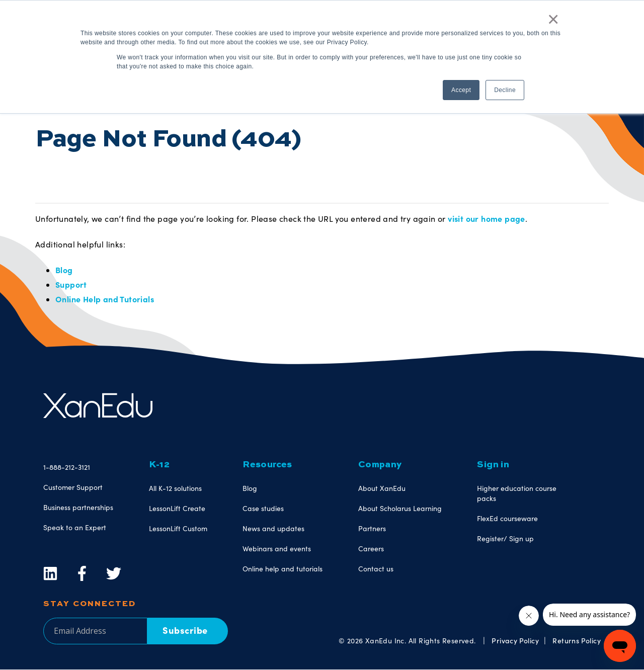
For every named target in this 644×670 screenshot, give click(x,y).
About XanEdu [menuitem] (382, 488)
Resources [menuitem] (267, 465)
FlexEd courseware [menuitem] (507, 518)
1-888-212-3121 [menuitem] (67, 467)
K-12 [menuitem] (159, 465)
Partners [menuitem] (372, 528)
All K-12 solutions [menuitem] (175, 488)
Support (71, 284)
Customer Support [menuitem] (73, 487)
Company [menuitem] (380, 465)
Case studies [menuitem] (263, 508)
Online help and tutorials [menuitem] (283, 569)
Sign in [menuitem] (493, 465)
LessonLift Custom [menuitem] (178, 528)
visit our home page (487, 218)
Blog (64, 270)
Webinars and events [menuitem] (277, 549)
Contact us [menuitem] (376, 569)
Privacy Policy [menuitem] (515, 640)
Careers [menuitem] (371, 549)
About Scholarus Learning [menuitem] (400, 508)
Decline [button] (505, 90)
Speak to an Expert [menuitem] (75, 527)
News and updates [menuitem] (273, 528)
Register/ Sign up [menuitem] (505, 538)
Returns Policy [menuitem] (577, 640)
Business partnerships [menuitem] (78, 507)
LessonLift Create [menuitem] (177, 508)
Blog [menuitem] (250, 488)
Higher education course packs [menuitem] (517, 493)
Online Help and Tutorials (105, 299)
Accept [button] (461, 90)
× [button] (553, 19)
